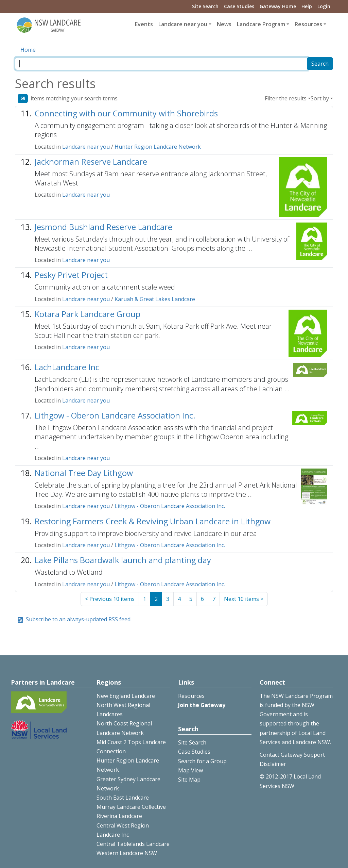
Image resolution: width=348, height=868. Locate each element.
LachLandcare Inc (67, 367)
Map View (190, 770)
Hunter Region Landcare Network (158, 147)
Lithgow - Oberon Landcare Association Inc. (115, 415)
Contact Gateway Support (292, 755)
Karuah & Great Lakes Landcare (155, 299)
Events (144, 24)
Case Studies (239, 6)
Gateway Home (278, 6)
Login (324, 6)
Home (28, 50)
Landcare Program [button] (261, 24)
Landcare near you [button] (183, 24)
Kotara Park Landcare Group (88, 314)
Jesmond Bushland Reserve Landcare (103, 227)
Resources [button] (308, 24)
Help (307, 6)
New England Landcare (126, 696)
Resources (191, 696)
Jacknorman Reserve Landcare (91, 162)
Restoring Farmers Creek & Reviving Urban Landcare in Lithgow (153, 521)
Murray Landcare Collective (131, 807)
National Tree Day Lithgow (84, 473)
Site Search (205, 6)
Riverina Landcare (119, 816)
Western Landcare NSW (127, 853)
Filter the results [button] (286, 98)
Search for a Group (202, 761)
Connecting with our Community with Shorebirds (126, 113)
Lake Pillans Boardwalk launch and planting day (123, 560)
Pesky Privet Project (71, 275)
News (224, 24)
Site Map (189, 780)
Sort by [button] (320, 98)
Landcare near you (86, 147)
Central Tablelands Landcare (133, 844)
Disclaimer (273, 764)
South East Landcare (123, 798)
